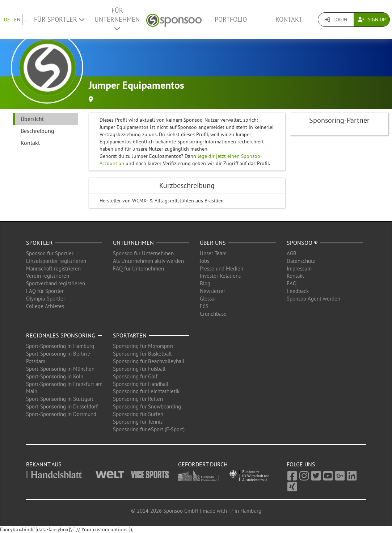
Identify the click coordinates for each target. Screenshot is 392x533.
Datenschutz (301, 261)
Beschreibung (37, 131)
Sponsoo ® (302, 243)
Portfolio (231, 19)
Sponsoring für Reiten (138, 399)
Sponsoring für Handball (141, 384)
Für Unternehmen (117, 19)
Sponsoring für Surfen (138, 414)
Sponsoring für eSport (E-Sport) (149, 429)
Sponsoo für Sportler (50, 253)
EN (17, 20)
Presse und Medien (222, 268)
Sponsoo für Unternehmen (143, 253)
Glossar (208, 299)
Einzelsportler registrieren (56, 261)
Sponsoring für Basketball (142, 354)
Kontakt (289, 19)
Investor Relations (220, 276)
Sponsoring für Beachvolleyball (149, 361)
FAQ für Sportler (45, 291)
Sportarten (130, 335)
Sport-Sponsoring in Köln (55, 376)
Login (336, 20)
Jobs (205, 261)
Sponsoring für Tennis (138, 422)
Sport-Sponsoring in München (60, 369)
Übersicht (32, 119)
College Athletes (45, 306)
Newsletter (212, 291)
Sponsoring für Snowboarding (147, 406)
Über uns (213, 243)
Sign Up (372, 20)
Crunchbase (213, 314)
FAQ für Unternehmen (138, 268)
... (26, 20)
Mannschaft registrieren (53, 268)
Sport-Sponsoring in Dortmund (61, 414)
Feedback (298, 291)
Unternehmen (133, 243)
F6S (204, 306)
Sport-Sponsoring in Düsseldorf (62, 406)
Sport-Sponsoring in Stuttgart (60, 399)
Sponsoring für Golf (135, 376)
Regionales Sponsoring (61, 335)
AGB (292, 253)
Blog (205, 283)
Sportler (39, 243)
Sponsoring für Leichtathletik (146, 391)
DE (7, 20)
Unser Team (213, 253)
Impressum (299, 268)
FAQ (292, 283)
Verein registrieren (48, 276)
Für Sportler (59, 19)
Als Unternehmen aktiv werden (148, 261)
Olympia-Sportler (46, 299)
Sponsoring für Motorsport (143, 346)
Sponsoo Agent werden (313, 299)
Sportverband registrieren (56, 283)
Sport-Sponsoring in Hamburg (60, 346)
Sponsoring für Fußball (139, 369)
